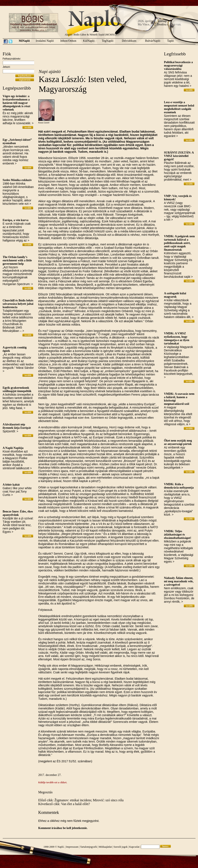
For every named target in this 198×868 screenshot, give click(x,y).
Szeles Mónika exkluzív (17, 180)
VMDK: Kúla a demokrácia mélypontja (179, 486)
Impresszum (72, 847)
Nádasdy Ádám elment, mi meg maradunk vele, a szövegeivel (179, 581)
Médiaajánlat (105, 847)
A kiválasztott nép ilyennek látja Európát (17, 426)
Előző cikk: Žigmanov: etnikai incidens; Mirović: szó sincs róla (81, 800)
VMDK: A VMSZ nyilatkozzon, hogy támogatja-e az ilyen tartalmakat (177, 338)
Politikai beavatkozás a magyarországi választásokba (179, 66)
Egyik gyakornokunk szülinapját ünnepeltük (17, 389)
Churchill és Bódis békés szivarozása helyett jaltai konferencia (18, 304)
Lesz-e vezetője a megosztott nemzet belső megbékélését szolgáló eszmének (179, 107)
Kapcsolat (134, 847)
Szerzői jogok (120, 847)
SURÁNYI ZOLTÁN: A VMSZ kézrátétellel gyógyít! (179, 156)
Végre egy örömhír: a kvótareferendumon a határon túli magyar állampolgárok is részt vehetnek (17, 103)
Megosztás (45, 792)
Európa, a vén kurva (16, 220)
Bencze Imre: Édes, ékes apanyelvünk (18, 513)
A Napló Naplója (13, 448)
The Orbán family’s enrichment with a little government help (17, 260)
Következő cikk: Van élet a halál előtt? (64, 804)
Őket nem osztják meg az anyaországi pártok (178, 442)
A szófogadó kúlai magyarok (175, 295)
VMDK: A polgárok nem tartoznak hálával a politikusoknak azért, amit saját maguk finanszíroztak (179, 243)
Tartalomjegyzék (88, 847)
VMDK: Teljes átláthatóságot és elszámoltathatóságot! (178, 535)
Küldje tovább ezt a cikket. (53, 782)
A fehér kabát (11, 485)
